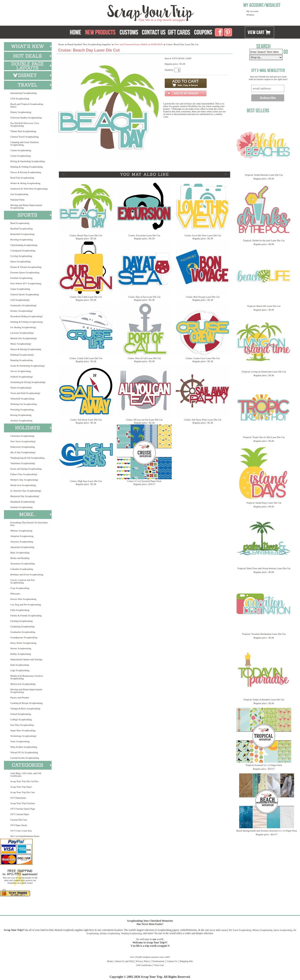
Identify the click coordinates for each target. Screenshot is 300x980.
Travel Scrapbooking (242, 930)
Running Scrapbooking (22, 360)
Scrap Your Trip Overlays (23, 803)
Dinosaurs (15, 594)
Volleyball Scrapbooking (22, 399)
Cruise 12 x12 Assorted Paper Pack (144, 481)
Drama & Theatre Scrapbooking (26, 267)
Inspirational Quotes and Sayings (26, 659)
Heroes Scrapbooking (21, 648)
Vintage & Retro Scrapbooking (25, 708)
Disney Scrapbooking (21, 112)
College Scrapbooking (21, 719)
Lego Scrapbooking (20, 670)
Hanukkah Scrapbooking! (23, 502)
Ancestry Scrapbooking (22, 542)
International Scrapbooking (23, 93)
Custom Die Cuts (19, 820)
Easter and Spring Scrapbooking (26, 469)
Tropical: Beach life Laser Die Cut (264, 306)
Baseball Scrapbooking (22, 229)
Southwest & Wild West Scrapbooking (29, 189)
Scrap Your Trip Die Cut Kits (24, 781)
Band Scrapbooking (20, 223)
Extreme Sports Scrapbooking (25, 272)
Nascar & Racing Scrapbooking (26, 172)
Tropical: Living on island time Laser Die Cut (264, 372)
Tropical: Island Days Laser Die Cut (264, 503)
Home (61, 44)
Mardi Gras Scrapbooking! (23, 485)
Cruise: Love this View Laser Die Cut (203, 235)
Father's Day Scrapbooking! (24, 474)
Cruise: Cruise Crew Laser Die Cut (203, 358)
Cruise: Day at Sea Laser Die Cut (144, 297)
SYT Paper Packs (19, 825)
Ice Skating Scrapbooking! (23, 327)
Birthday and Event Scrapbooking (27, 574)
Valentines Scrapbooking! (23, 463)
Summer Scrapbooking (21, 507)
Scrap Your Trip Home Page (121, 12)
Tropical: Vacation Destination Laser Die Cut (264, 634)
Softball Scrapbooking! (22, 377)
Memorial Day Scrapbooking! (25, 496)
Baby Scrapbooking (20, 553)
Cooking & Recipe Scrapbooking (26, 703)
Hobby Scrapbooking (21, 654)
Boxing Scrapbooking (21, 415)
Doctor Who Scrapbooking (23, 599)
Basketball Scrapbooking (22, 234)
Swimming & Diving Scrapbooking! (28, 382)
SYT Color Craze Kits (21, 831)
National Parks (17, 200)
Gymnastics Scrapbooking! (23, 305)
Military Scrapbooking (21, 531)
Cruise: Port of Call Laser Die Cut (144, 358)
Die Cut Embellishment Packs (25, 836)
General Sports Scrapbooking (25, 294)
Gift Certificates (144, 965)
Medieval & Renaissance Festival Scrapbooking (27, 677)
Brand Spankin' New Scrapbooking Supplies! (89, 44)
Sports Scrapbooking (283, 930)
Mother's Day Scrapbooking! (24, 480)
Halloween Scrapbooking (23, 447)
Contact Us (172, 961)
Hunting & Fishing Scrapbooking (26, 167)
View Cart (159, 965)
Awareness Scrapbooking (23, 563)
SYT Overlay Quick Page (23, 809)
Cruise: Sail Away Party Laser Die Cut (203, 420)
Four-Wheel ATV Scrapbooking (26, 283)
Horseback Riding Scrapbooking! (26, 316)
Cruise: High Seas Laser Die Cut (86, 481)
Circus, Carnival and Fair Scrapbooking (23, 581)
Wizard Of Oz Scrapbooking (24, 752)
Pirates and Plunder (20, 697)
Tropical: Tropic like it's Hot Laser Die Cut (264, 437)
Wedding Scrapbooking (131, 933)
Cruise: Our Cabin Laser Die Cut (86, 297)
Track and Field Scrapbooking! (25, 393)
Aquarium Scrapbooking (22, 547)
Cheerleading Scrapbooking (24, 245)
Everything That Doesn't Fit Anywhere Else (29, 524)
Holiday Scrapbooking (110, 933)
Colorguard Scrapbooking (23, 250)
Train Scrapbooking (20, 741)
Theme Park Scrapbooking (23, 131)
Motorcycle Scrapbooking (23, 684)
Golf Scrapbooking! (20, 300)
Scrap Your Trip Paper (21, 787)
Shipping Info (186, 961)
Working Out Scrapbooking (24, 404)
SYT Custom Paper (20, 814)
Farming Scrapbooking (21, 621)
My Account (252, 11)
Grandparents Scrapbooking (24, 637)
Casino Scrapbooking (21, 150)
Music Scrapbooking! (21, 344)
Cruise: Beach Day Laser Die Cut (86, 235)
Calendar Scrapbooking (22, 569)
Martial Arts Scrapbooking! (24, 338)
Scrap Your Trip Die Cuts (23, 792)
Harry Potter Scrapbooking (23, 643)
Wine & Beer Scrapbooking (24, 747)
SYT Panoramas (18, 798)
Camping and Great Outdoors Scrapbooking (25, 143)
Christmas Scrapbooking (22, 436)
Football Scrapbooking (21, 278)
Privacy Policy (143, 961)
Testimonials (158, 961)
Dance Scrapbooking (20, 261)
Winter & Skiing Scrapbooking (25, 183)
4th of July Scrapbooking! (23, 452)
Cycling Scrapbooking (21, 256)
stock (213, 930)
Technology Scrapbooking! (23, 736)
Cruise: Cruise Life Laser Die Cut (86, 358)
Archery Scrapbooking (21, 420)
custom (223, 930)
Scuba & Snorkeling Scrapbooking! (28, 366)
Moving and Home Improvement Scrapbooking (26, 206)
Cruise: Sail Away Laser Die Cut (86, 420)
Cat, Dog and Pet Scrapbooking (26, 604)
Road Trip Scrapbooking (22, 178)
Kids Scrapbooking (20, 665)
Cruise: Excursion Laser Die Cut (144, 235)
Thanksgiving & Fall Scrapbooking (27, 458)
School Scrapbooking (21, 714)
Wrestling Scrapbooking (22, 410)
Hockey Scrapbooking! (22, 311)
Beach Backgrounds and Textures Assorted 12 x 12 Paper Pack (267, 831)
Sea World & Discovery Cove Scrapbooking (25, 124)
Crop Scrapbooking (20, 588)
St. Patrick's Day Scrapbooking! (26, 491)
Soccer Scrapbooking (21, 371)
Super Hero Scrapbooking (23, 730)
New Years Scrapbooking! (23, 441)
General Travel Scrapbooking (25, 137)
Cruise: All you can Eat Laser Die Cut (144, 420)
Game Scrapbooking (20, 289)
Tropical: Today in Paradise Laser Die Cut (264, 699)
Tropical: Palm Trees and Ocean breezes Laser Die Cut (264, 568)
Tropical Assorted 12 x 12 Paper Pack (264, 765)
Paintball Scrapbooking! (22, 355)
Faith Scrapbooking (20, 610)
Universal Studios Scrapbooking (26, 118)
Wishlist (250, 15)
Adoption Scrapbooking (22, 536)
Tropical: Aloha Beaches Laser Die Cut (264, 175)
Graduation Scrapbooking (23, 632)
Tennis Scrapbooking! (21, 388)
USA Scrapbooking (20, 98)
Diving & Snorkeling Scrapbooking (28, 161)
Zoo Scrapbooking (19, 194)
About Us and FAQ (124, 961)
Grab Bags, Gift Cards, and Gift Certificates (26, 774)
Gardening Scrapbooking (22, 626)
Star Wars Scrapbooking (22, 725)
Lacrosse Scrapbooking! (22, 333)
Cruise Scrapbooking (21, 156)
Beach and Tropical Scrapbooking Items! (27, 105)
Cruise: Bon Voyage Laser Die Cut (203, 297)
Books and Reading (20, 558)
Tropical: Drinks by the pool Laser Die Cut (264, 240)
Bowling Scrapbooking (22, 240)
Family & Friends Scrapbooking (26, 615)
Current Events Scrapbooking (25, 758)
